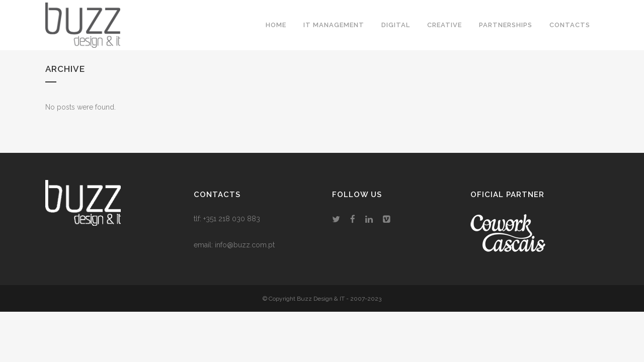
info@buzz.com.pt (245, 245)
